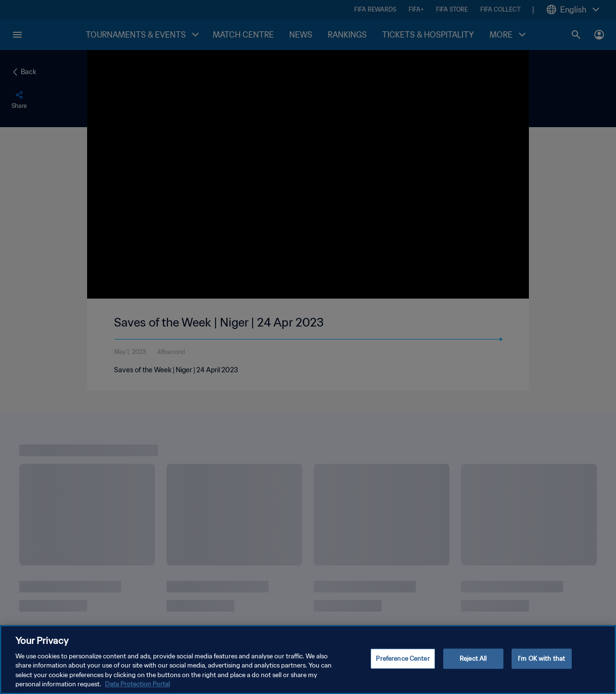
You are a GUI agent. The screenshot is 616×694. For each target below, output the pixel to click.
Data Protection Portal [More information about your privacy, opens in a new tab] (137, 686)
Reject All (473, 660)
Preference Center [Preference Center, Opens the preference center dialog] (403, 660)
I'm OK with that (541, 660)
